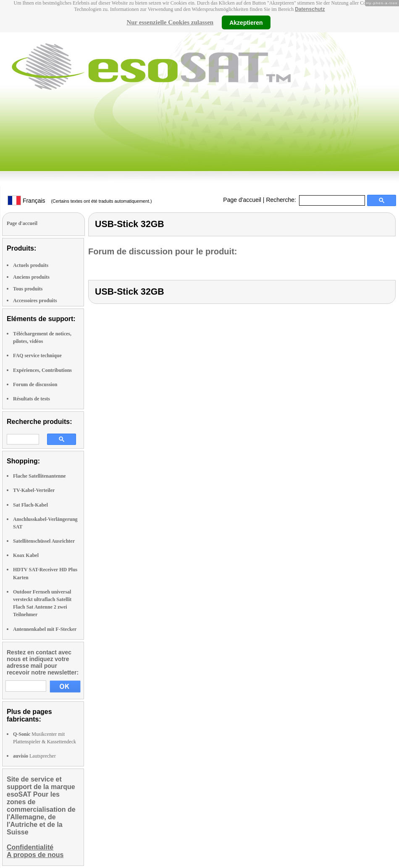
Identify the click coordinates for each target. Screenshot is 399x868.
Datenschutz (310, 9)
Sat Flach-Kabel (30, 505)
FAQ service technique (37, 356)
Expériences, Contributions (42, 370)
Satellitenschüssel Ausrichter (44, 541)
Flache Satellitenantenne (39, 476)
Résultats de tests (31, 399)
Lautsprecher (34, 756)
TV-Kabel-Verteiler (34, 490)
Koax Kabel (26, 555)
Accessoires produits (35, 301)
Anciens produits (31, 277)
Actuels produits (31, 265)
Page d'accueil (242, 200)
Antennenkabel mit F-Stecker (45, 629)
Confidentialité (30, 847)
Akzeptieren (246, 22)
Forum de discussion (35, 384)
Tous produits (28, 289)
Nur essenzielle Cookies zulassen (170, 22)
